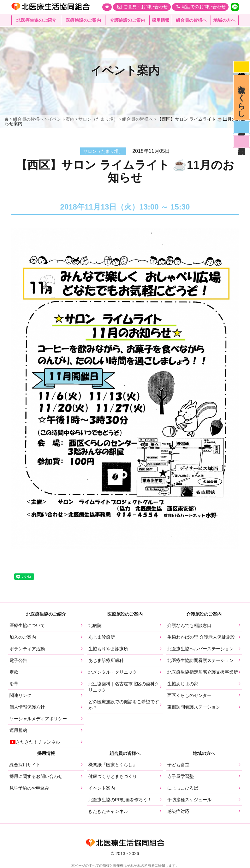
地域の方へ (224, 20)
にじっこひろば (183, 788)
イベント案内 (102, 788)
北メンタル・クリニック (113, 672)
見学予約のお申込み (29, 788)
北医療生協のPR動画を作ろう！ (120, 800)
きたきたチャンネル (108, 811)
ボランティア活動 (27, 649)
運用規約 (18, 730)
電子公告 (18, 660)
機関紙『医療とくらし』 (113, 765)
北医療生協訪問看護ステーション (200, 660)
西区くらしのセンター (189, 695)
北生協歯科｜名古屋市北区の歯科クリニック (124, 687)
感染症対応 (241, 67)
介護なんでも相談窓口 (189, 625)
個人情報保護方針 (27, 707)
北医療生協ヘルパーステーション (200, 649)
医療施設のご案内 (83, 20)
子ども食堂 (178, 765)
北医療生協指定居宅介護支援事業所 (203, 672)
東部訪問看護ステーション (194, 707)
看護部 (241, 146)
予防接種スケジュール (189, 800)
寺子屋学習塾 (181, 776)
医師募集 (241, 131)
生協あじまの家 (183, 684)
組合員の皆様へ (191, 20)
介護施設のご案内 (128, 20)
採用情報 (161, 20)
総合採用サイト (25, 765)
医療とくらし (241, 99)
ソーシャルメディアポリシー (38, 719)
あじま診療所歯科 (106, 660)
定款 (14, 672)
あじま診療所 (102, 637)
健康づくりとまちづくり (113, 776)
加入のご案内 (23, 637)
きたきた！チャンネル (35, 742)
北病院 (95, 625)
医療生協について (27, 625)
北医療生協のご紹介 (36, 20)
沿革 (14, 684)
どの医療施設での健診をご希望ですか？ (124, 705)
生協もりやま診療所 (108, 649)
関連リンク (21, 695)
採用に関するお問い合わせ (36, 776)
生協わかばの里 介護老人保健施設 (201, 637)
